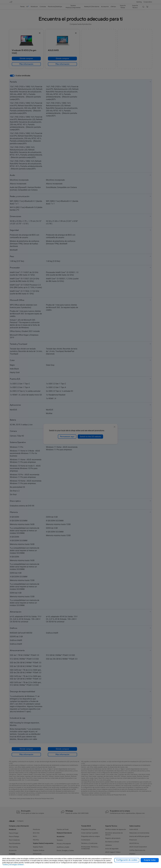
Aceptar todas (150, 860)
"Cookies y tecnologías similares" (13, 865)
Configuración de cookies (127, 860)
